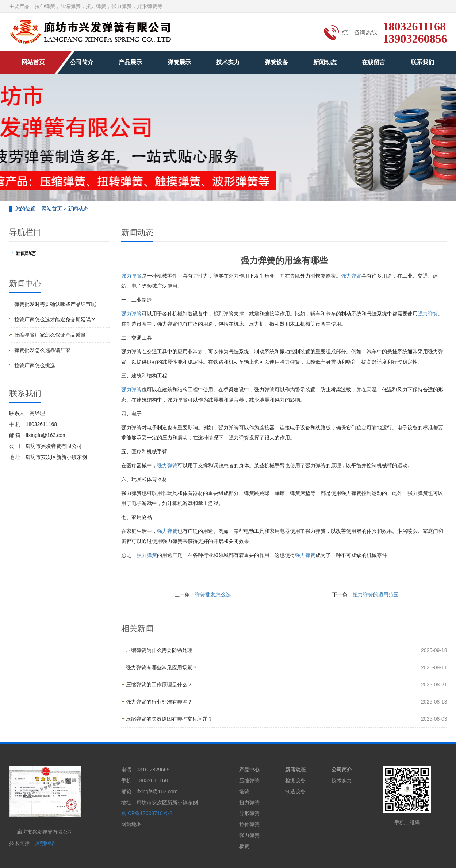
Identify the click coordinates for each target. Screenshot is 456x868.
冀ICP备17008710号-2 (147, 813)
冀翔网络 (45, 843)
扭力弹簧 (249, 802)
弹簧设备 (276, 62)
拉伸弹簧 (249, 824)
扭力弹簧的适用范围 (376, 594)
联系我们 (422, 62)
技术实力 (228, 62)
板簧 (244, 846)
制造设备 (295, 791)
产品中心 (249, 770)
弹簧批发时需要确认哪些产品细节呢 (55, 304)
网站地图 (131, 824)
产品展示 (130, 62)
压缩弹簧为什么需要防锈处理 (159, 650)
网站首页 (33, 62)
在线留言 (373, 62)
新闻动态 (325, 62)
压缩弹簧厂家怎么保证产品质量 (50, 335)
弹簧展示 (179, 62)
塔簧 (244, 791)
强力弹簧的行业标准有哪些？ (159, 702)
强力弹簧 (131, 276)
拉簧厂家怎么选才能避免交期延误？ (55, 319)
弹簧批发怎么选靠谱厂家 (42, 350)
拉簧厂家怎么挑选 (35, 365)
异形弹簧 (249, 813)
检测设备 (295, 780)
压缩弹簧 (249, 780)
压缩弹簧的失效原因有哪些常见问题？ (169, 719)
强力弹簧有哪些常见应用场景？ (162, 667)
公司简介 (82, 62)
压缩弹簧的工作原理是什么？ (159, 685)
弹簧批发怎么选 (213, 594)
